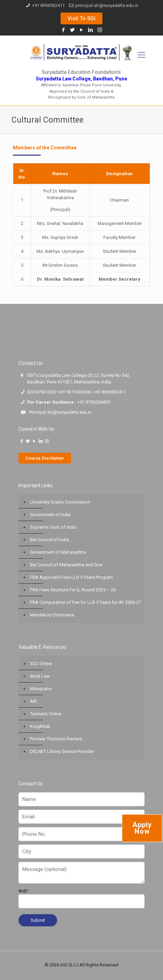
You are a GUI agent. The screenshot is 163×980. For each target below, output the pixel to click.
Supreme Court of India (53, 527)
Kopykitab (40, 726)
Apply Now (142, 828)
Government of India (50, 515)
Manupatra (41, 689)
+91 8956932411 (48, 5)
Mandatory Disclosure (52, 615)
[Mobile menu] (141, 55)
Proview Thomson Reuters (56, 739)
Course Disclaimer (45, 458)
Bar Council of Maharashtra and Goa (66, 565)
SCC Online (41, 664)
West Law (40, 676)
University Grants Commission (60, 502)
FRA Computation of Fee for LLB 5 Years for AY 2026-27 (86, 602)
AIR (33, 701)
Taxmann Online (46, 714)
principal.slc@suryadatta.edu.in (107, 5)
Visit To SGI (81, 18)
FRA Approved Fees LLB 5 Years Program (71, 577)
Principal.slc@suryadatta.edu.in (60, 412)
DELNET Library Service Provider (62, 751)
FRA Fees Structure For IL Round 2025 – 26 (73, 590)
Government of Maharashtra (58, 552)
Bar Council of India (49, 540)
